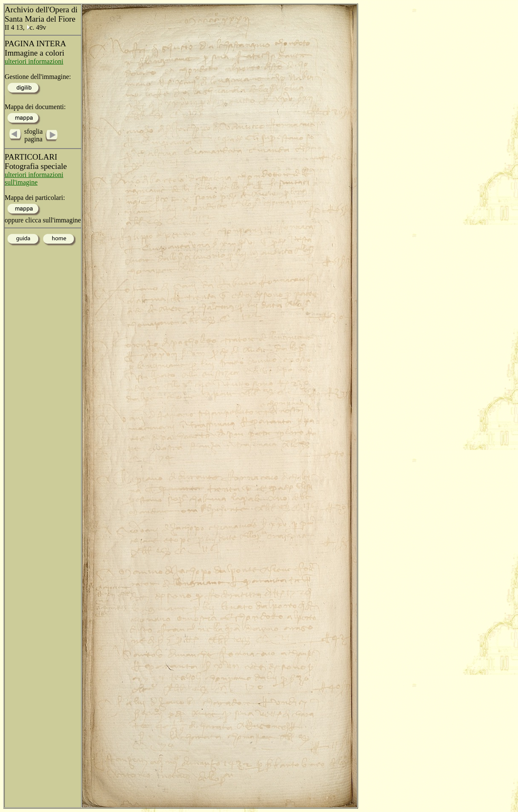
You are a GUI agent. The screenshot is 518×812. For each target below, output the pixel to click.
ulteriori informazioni (34, 61)
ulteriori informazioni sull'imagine (34, 178)
